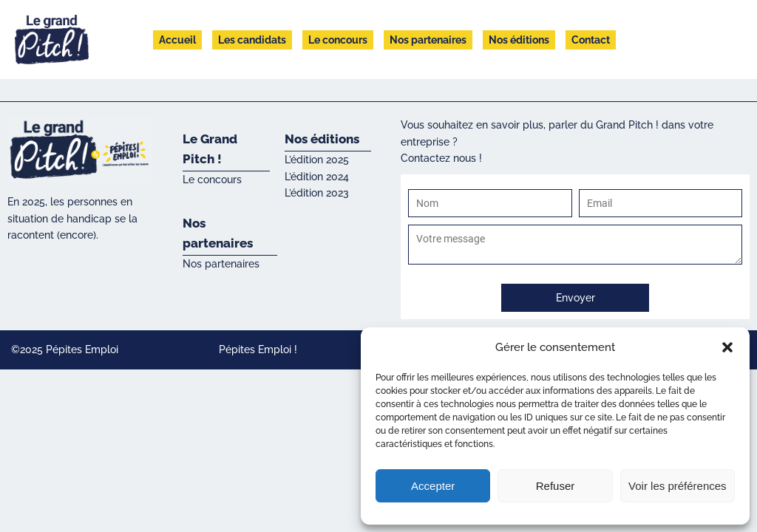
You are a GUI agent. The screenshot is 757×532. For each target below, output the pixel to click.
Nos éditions (519, 40)
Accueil (177, 40)
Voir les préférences (678, 486)
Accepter (433, 486)
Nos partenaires (428, 40)
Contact (591, 40)
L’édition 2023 (317, 193)
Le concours (338, 40)
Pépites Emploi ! (258, 349)
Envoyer (576, 298)
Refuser (556, 486)
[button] (727, 347)
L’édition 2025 (317, 160)
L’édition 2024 (317, 177)
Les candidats (252, 40)
